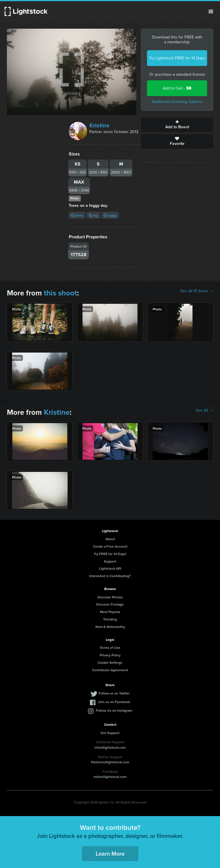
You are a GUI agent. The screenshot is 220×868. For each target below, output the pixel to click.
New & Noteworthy (110, 627)
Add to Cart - (177, 88)
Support (110, 561)
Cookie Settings (110, 662)
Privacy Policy (110, 655)
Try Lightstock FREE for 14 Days (177, 58)
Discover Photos (110, 597)
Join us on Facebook (114, 702)
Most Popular (110, 612)
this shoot (60, 293)
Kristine (99, 125)
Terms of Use (110, 648)
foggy (110, 215)
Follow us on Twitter (114, 693)
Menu (211, 11)
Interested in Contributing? (110, 576)
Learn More (110, 854)
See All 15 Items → (197, 291)
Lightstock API (110, 568)
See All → (204, 410)
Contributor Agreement (110, 670)
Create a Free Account (110, 546)
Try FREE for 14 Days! (110, 554)
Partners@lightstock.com (110, 762)
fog (93, 215)
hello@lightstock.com (110, 777)
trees (77, 215)
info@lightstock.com (110, 747)
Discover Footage (110, 604)
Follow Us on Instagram (114, 710)
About (110, 539)
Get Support (110, 733)
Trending (110, 619)
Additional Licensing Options (177, 102)
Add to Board (177, 125)
